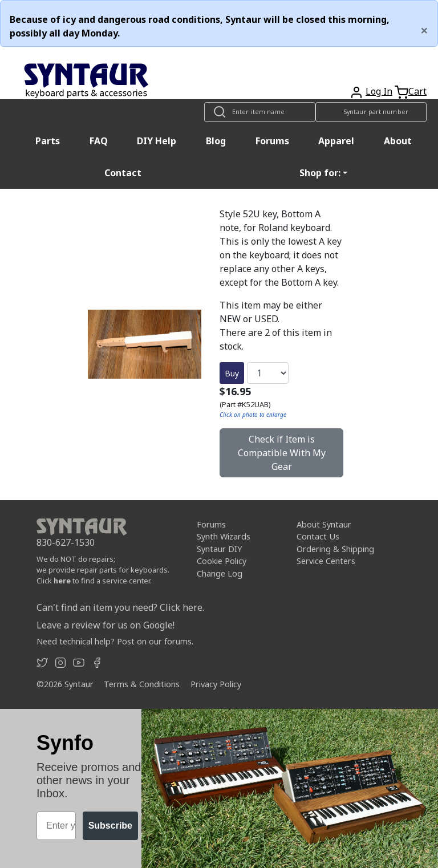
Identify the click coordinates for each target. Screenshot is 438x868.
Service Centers (326, 561)
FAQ (99, 141)
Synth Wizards (224, 536)
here (62, 581)
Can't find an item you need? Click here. (120, 607)
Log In (379, 91)
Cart (417, 91)
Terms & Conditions (142, 684)
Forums (272, 141)
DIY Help (157, 141)
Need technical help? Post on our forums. (115, 641)
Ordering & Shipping (335, 549)
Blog (216, 141)
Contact (123, 173)
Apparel (336, 141)
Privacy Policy (216, 684)
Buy (232, 373)
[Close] (424, 30)
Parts (48, 141)
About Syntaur (324, 524)
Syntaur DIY (219, 549)
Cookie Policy (222, 561)
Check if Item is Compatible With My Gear (282, 453)
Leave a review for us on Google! (106, 625)
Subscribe (110, 826)
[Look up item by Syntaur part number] (371, 112)
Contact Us (318, 536)
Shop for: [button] (320, 173)
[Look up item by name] (260, 112)
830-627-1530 (66, 542)
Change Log (220, 573)
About (398, 141)
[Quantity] (268, 373)
